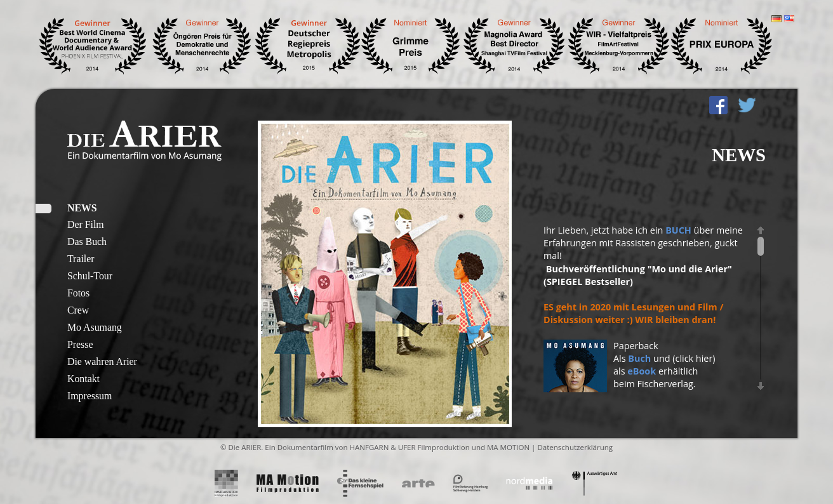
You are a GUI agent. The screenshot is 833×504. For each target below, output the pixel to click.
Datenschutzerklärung (575, 447)
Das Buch (87, 242)
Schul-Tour (90, 276)
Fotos (78, 293)
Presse (80, 344)
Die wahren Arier (102, 361)
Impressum (90, 396)
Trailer (81, 259)
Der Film (86, 224)
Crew (78, 310)
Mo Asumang (95, 327)
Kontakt (83, 379)
